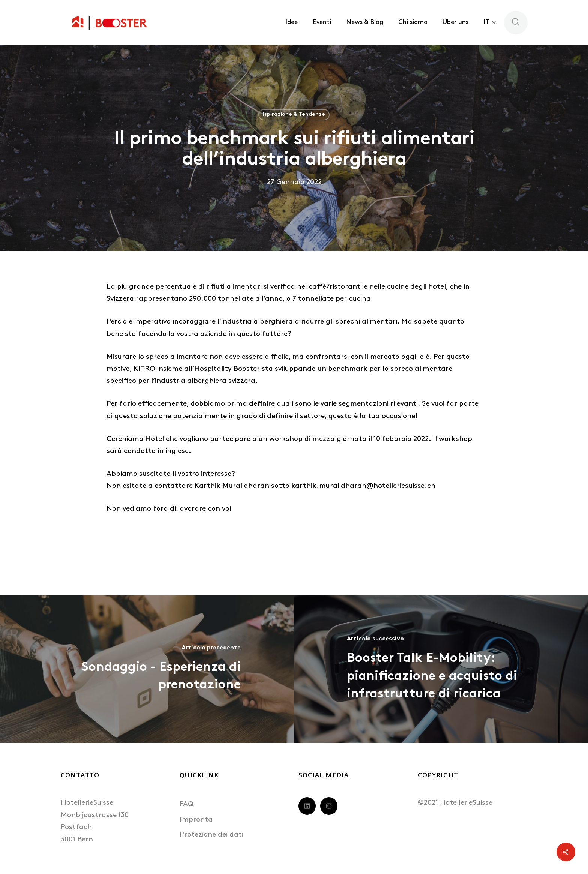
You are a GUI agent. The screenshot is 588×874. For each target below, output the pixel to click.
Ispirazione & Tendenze (294, 115)
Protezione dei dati (211, 835)
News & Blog (365, 22)
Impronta (196, 820)
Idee (292, 22)
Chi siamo (413, 22)
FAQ (187, 804)
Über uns (455, 22)
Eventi (322, 22)
